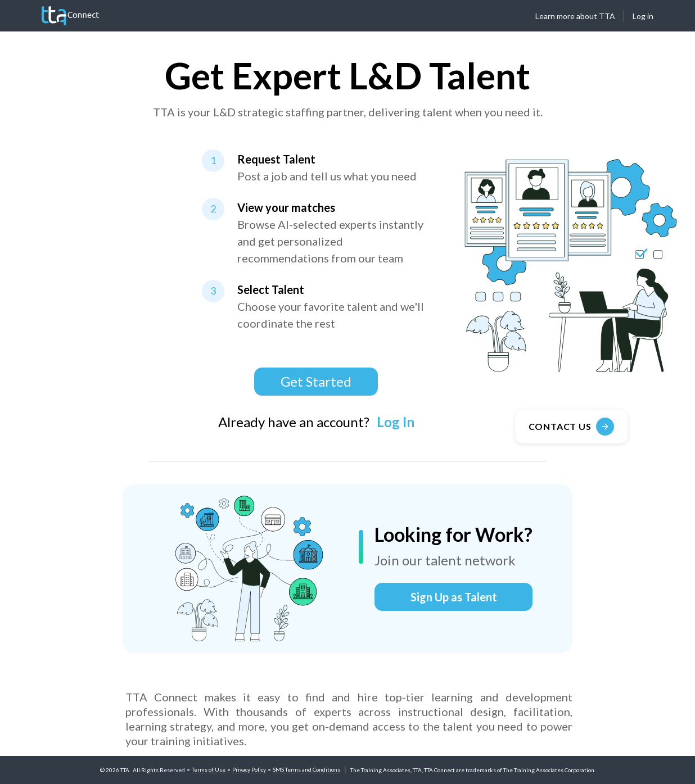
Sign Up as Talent (454, 597)
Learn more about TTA (575, 16)
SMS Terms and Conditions (306, 769)
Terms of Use (209, 769)
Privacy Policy (249, 769)
